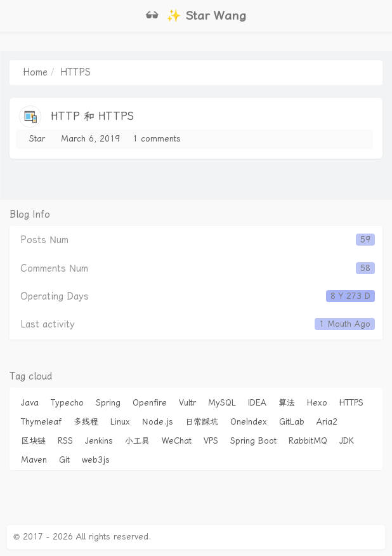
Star (37, 139)
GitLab (292, 422)
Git (64, 460)
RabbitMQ (308, 441)
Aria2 (327, 422)
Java (30, 403)
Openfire (150, 403)
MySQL (222, 403)
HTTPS (351, 403)
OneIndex (249, 422)
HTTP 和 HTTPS (92, 116)
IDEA (257, 403)
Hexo (317, 403)
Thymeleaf (41, 422)
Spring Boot (253, 441)
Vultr (187, 403)
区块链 (33, 441)
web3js (96, 460)
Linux (120, 422)
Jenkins (99, 441)
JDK (347, 441)
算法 (287, 403)
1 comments (157, 139)
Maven (34, 460)
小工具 (137, 441)
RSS (65, 441)
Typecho (67, 403)
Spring (108, 403)
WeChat (177, 441)
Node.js (158, 422)
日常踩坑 (202, 422)
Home (35, 72)
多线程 (86, 422)
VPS (211, 441)
